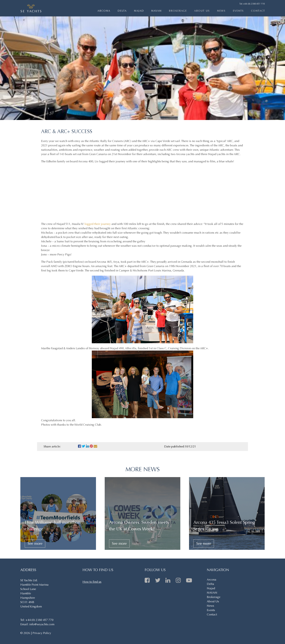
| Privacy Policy (41, 633)
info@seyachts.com (42, 624)
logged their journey (98, 224)
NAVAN (156, 11)
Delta (122, 11)
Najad (139, 11)
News (221, 11)
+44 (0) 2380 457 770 (254, 4)
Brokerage (178, 11)
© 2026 (26, 633)
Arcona (104, 11)
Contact (258, 11)
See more (35, 544)
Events (238, 11)
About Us (202, 11)
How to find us (92, 582)
